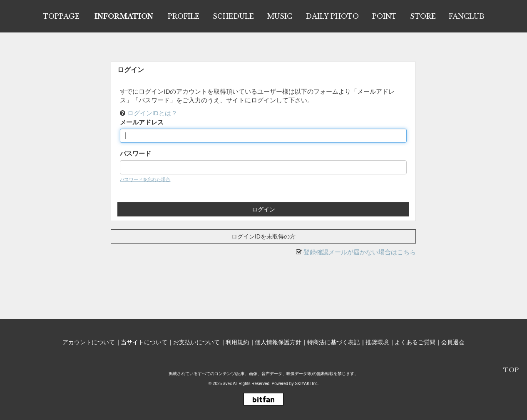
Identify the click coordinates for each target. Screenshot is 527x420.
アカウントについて (89, 342)
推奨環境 (377, 342)
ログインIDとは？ (152, 113)
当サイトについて (144, 342)
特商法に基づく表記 (333, 342)
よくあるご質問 (415, 342)
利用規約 (237, 342)
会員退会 (453, 342)
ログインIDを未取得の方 (263, 236)
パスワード (135, 153)
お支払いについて (196, 342)
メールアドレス (142, 122)
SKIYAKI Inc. (307, 384)
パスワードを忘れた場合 (145, 179)
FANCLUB (467, 16)
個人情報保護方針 (278, 342)
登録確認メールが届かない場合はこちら (360, 252)
